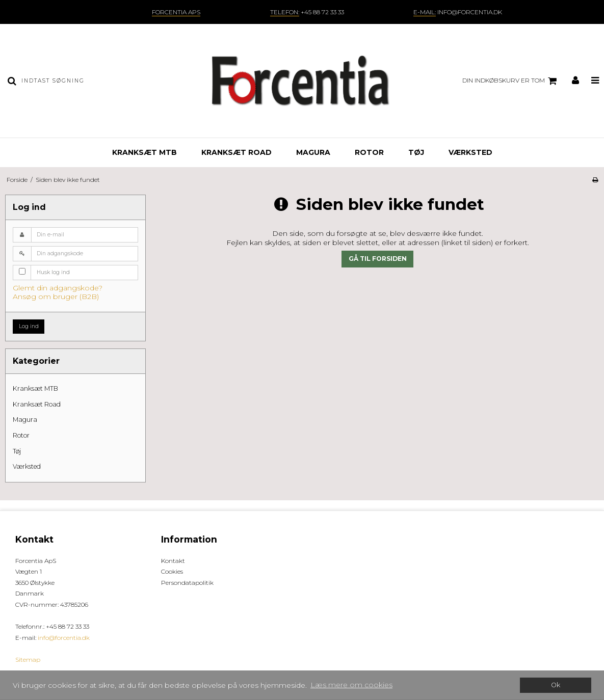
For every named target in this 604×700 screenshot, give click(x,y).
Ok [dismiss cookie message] (556, 685)
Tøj (416, 152)
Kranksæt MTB (145, 152)
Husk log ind (53, 272)
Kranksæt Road (237, 152)
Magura (313, 152)
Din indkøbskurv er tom (511, 81)
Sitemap (28, 659)
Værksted (470, 152)
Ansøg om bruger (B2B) (56, 297)
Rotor (369, 152)
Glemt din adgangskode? (58, 288)
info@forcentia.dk (64, 638)
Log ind (29, 326)
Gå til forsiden (378, 259)
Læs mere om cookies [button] (351, 685)
